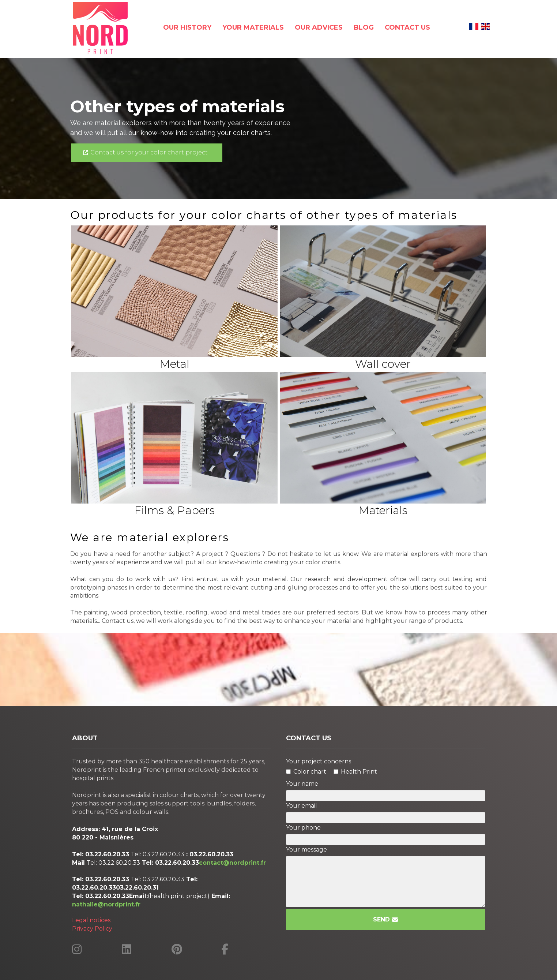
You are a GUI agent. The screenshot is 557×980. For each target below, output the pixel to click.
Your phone (303, 828)
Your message (306, 850)
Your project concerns (319, 761)
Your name (302, 784)
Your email (302, 806)
